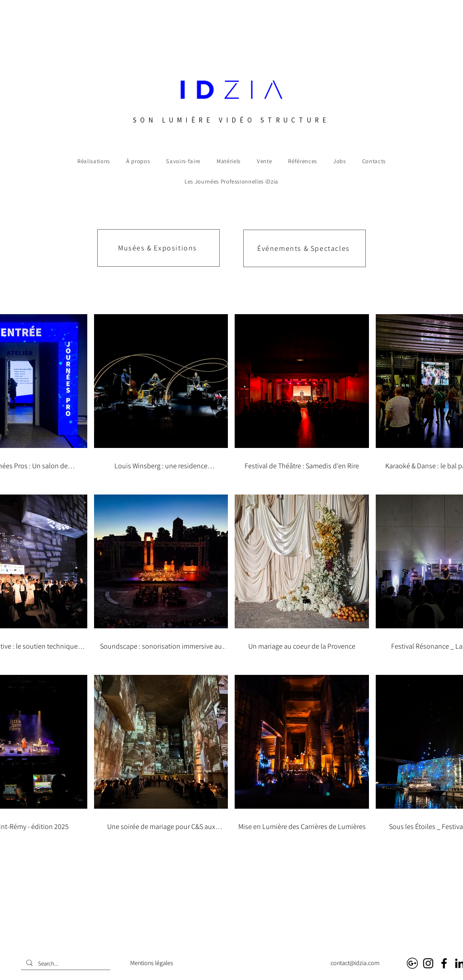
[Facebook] (444, 963)
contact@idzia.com (355, 963)
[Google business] (412, 963)
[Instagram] (428, 963)
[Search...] (65, 964)
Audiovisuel (249, 963)
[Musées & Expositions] (158, 248)
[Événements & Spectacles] (305, 248)
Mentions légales (152, 963)
